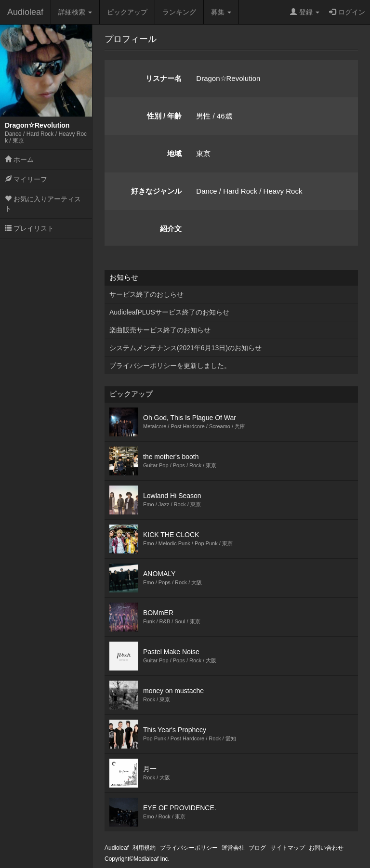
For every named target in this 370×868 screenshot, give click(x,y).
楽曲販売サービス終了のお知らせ (160, 330)
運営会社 (233, 848)
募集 (221, 12)
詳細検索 (75, 12)
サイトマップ (288, 848)
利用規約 (144, 848)
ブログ (257, 848)
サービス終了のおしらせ (146, 294)
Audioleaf (25, 12)
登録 (305, 12)
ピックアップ (127, 12)
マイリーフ (26, 179)
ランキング (179, 12)
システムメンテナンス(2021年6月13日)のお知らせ (185, 348)
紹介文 (171, 229)
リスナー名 (164, 78)
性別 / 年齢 (165, 116)
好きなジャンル (156, 191)
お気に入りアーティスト (43, 204)
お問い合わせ (326, 848)
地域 (174, 153)
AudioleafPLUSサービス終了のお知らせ (169, 312)
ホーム (19, 159)
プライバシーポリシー (189, 848)
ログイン (347, 12)
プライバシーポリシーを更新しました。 (170, 366)
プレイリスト (29, 228)
